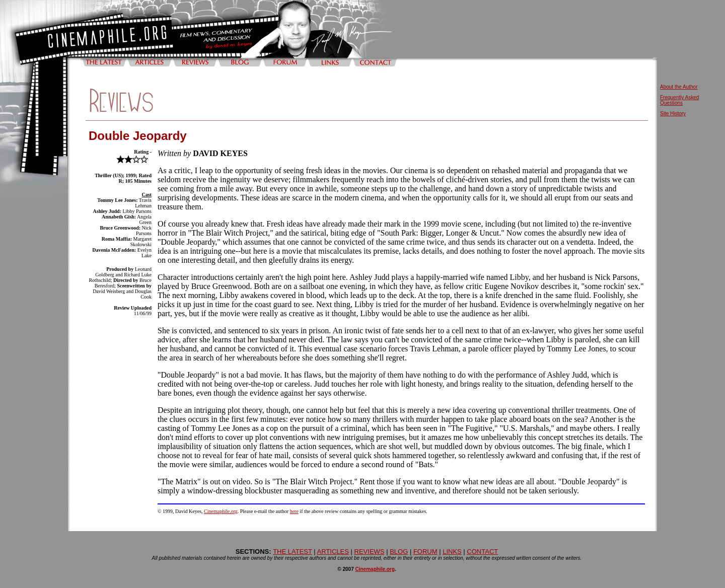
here (294, 511)
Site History (673, 114)
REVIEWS (370, 552)
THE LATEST (293, 552)
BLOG (399, 552)
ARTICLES (333, 552)
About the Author (679, 87)
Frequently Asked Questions (679, 100)
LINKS (452, 552)
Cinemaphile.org (221, 511)
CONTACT (482, 552)
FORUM (425, 552)
